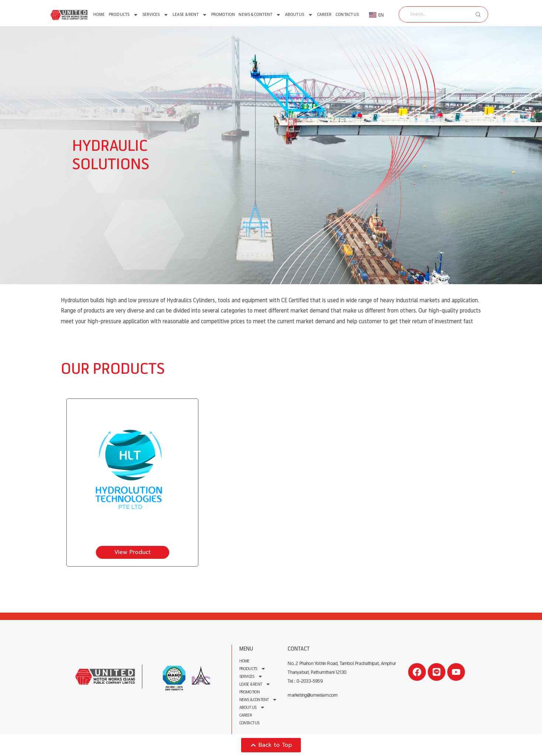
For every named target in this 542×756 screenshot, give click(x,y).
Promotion (223, 15)
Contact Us (347, 15)
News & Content (260, 15)
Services (156, 15)
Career (324, 15)
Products (124, 15)
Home (99, 15)
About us (299, 15)
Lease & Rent (190, 15)
